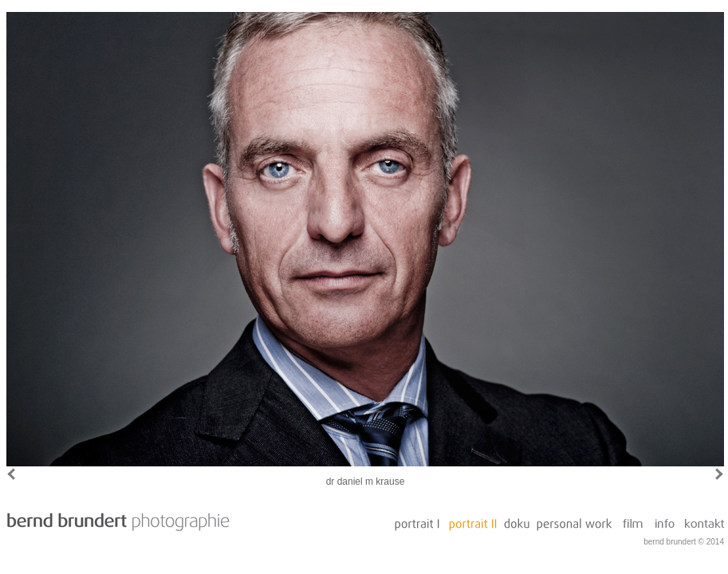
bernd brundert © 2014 (684, 542)
